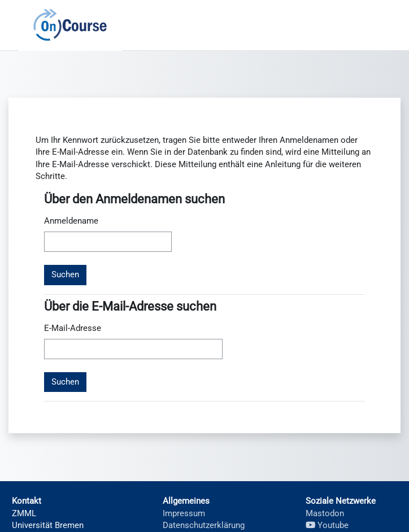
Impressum (184, 513)
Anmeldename (71, 221)
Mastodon (325, 513)
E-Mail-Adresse (73, 328)
